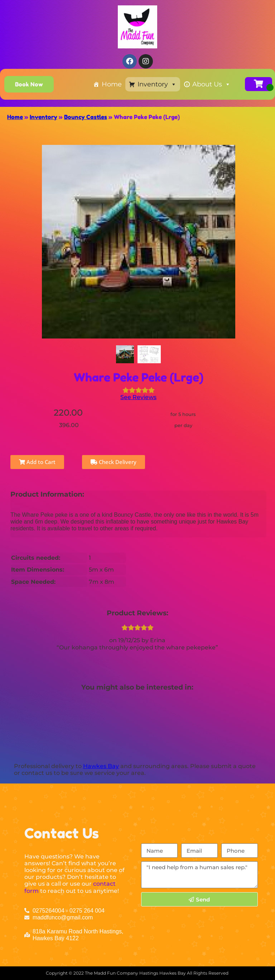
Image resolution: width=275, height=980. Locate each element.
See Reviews (138, 397)
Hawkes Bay (101, 766)
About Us (211, 84)
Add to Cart (37, 462)
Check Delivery (114, 462)
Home (112, 84)
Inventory (157, 84)
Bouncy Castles (86, 117)
